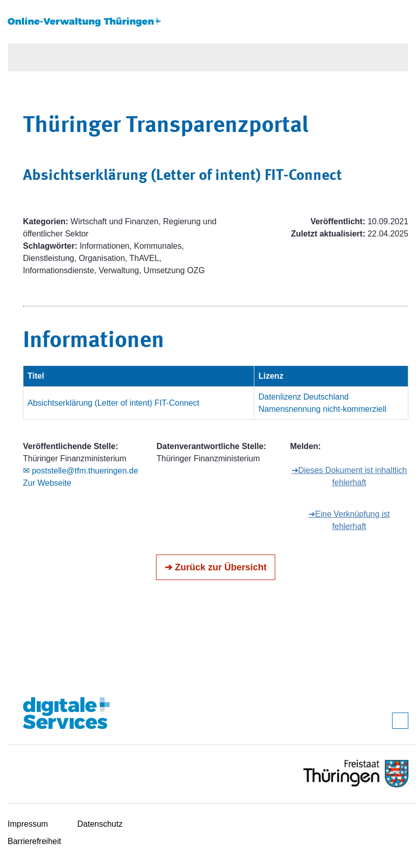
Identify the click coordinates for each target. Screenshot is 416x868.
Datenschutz (100, 824)
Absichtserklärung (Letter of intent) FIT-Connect (113, 403)
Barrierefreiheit (34, 841)
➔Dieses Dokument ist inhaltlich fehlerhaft (349, 476)
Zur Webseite (47, 483)
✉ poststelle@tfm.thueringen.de (81, 471)
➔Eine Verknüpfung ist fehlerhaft (349, 520)
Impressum (28, 824)
